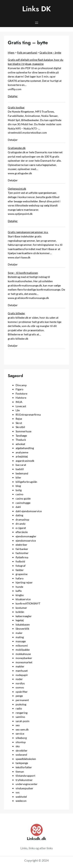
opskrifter (22, 692)
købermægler (24, 616)
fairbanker (22, 549)
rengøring (22, 713)
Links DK (36, 9)
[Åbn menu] (37, 23)
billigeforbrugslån (26, 482)
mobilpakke (23, 650)
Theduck (21, 440)
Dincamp (21, 385)
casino (19, 494)
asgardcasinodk (25, 461)
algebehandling (25, 448)
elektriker (21, 545)
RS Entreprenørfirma (28, 415)
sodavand (21, 755)
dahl (18, 507)
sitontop (21, 742)
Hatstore (21, 398)
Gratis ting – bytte (50, 52)
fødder (20, 570)
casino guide (23, 498)
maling (20, 637)
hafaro (20, 578)
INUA (19, 402)
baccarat (21, 465)
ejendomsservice (26, 541)
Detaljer (13, 96)
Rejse (19, 419)
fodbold (20, 561)
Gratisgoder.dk (17, 148)
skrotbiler (22, 750)
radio (19, 708)
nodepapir (22, 675)
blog (18, 486)
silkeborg (21, 738)
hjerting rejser (24, 582)
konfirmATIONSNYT (28, 603)
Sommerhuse (23, 431)
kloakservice (23, 599)
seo (18, 725)
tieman (20, 772)
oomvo (20, 687)
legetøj (20, 620)
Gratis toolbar (16, 107)
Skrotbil (20, 427)
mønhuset (22, 671)
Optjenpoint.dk (17, 189)
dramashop (22, 519)
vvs (18, 792)
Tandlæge (21, 436)
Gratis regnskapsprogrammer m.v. (28, 232)
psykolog (21, 704)
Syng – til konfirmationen (23, 273)
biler (18, 477)
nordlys (20, 683)
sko (18, 746)
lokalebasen (23, 624)
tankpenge (22, 763)
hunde (19, 587)
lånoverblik (22, 629)
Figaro (19, 389)
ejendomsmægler (26, 536)
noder (19, 679)
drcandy (21, 524)
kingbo (20, 595)
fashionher (22, 553)
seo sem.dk (22, 729)
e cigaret (21, 528)
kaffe (19, 591)
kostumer (21, 608)
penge (19, 696)
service (20, 734)
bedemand (22, 473)
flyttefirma (22, 557)
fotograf (21, 566)
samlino (20, 717)
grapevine (22, 574)
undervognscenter (27, 784)
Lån (18, 410)
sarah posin (22, 721)
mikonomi (22, 645)
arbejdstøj (22, 456)
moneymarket (24, 662)
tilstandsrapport (25, 776)
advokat (20, 444)
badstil (20, 469)
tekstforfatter (24, 767)
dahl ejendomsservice (29, 511)
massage (21, 641)
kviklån (20, 612)
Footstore (21, 393)
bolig (19, 490)
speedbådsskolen (26, 759)
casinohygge (23, 503)
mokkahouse (23, 654)
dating (19, 515)
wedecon (21, 801)
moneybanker (24, 658)
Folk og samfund (27, 52)
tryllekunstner (24, 780)
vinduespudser (24, 788)
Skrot (19, 423)
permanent (22, 700)
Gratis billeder (16, 313)
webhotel (21, 797)
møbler (20, 666)
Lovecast (21, 406)
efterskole (22, 532)
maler (19, 633)
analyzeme (22, 452)
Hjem (11, 52)
